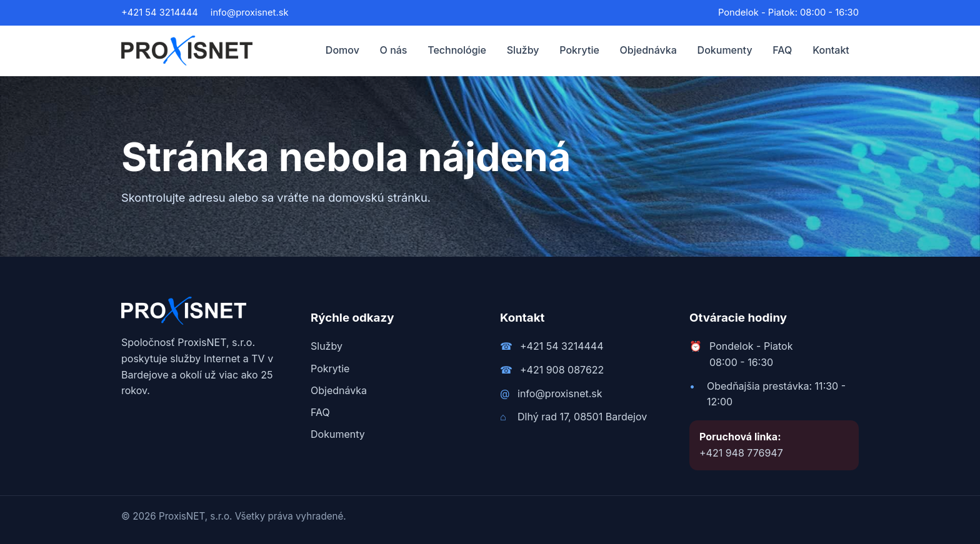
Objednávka (648, 50)
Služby (523, 50)
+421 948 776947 (741, 453)
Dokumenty (725, 50)
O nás (394, 50)
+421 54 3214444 (160, 12)
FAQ (782, 50)
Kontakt (831, 50)
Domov (342, 50)
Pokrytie (579, 50)
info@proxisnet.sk (250, 12)
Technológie (457, 50)
